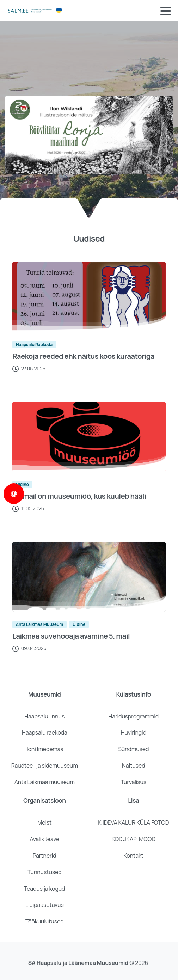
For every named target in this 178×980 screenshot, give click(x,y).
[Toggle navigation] (166, 11)
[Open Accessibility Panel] (14, 494)
